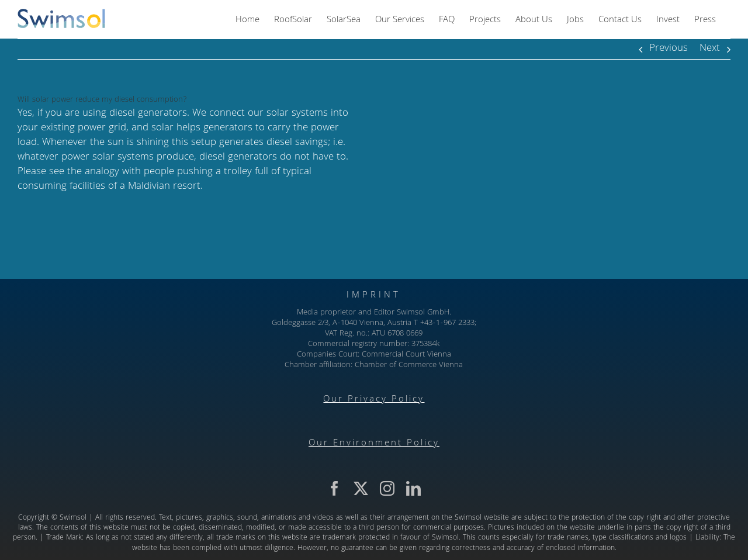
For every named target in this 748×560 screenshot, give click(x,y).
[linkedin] (413, 488)
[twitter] (361, 488)
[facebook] (335, 488)
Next (710, 49)
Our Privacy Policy (374, 400)
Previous (669, 49)
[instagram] (387, 488)
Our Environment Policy (374, 444)
